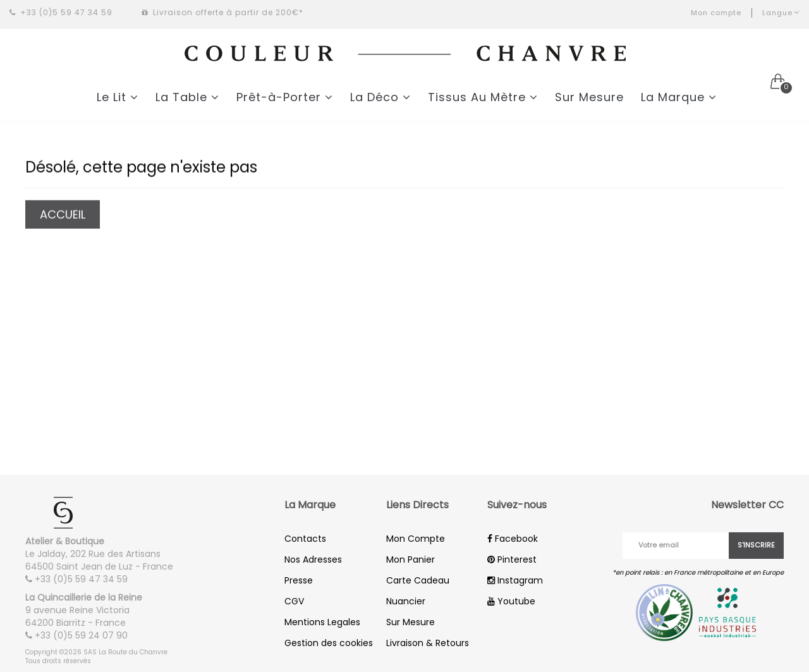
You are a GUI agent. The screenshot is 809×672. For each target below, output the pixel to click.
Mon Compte (416, 539)
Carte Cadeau (418, 580)
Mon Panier (411, 559)
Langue (781, 13)
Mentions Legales (322, 622)
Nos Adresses (313, 559)
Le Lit (118, 97)
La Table (187, 97)
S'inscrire (756, 545)
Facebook (513, 539)
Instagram (515, 580)
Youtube (511, 601)
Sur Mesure (589, 97)
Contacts (305, 539)
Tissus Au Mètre (483, 97)
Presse (299, 580)
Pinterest (512, 559)
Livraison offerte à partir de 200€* (222, 12)
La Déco (380, 97)
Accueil (63, 215)
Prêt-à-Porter (285, 97)
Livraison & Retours (428, 643)
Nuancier (406, 601)
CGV (294, 601)
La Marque (679, 97)
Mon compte (716, 13)
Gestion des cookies (329, 643)
